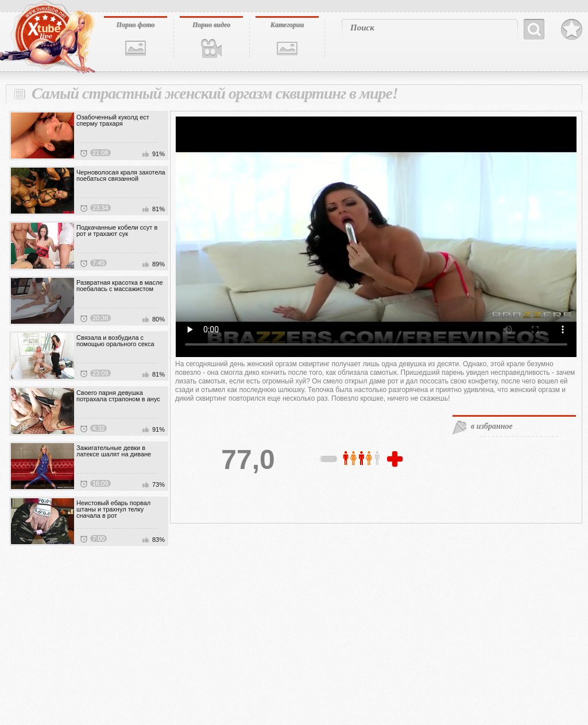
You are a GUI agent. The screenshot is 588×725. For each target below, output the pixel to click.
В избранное (572, 30)
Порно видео (211, 25)
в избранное (492, 426)
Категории (287, 25)
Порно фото (136, 25)
